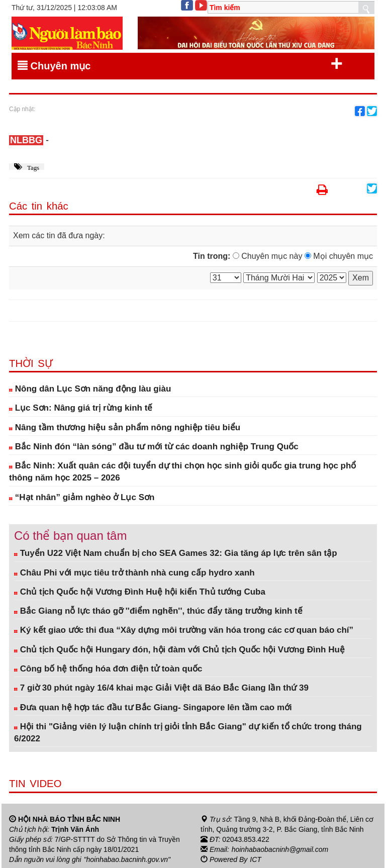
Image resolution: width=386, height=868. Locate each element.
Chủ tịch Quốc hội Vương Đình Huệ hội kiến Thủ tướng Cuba (140, 592)
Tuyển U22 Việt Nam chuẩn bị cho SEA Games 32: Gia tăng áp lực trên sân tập (176, 553)
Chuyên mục (180, 64)
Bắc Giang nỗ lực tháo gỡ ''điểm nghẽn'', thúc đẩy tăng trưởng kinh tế (158, 611)
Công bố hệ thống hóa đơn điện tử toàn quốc (108, 669)
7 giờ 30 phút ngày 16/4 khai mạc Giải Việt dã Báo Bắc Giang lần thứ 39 (161, 688)
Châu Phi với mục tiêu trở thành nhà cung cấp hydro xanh (134, 573)
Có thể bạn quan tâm (70, 536)
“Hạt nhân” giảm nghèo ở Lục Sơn (82, 497)
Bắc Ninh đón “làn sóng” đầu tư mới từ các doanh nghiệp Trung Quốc (154, 447)
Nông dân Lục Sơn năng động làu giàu (90, 389)
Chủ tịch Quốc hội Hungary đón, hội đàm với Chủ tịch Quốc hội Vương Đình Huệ (179, 650)
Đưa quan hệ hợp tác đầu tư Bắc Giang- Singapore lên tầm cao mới (153, 707)
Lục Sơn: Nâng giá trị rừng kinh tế (81, 408)
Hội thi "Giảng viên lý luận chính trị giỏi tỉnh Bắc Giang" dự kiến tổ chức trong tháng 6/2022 (188, 733)
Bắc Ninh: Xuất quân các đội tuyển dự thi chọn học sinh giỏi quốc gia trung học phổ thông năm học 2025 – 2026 (182, 472)
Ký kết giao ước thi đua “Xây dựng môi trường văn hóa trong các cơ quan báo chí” (184, 630)
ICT (256, 859)
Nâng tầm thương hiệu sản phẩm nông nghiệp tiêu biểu (125, 427)
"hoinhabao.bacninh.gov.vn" (127, 859)
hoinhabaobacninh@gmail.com (280, 849)
